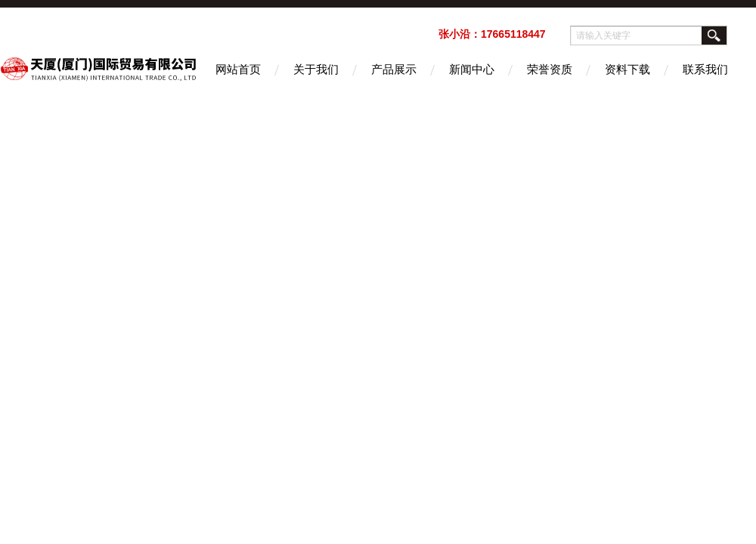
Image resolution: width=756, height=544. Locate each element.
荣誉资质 (550, 69)
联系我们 (705, 69)
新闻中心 (472, 69)
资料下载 (627, 69)
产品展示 (394, 69)
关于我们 (316, 69)
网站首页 (238, 69)
